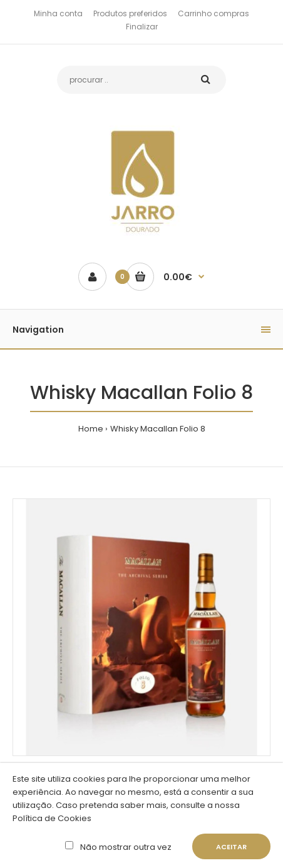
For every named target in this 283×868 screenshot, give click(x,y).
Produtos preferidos (130, 13)
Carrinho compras (214, 13)
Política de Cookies (52, 818)
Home (91, 429)
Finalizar (142, 27)
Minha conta (58, 13)
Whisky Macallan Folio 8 (158, 429)
